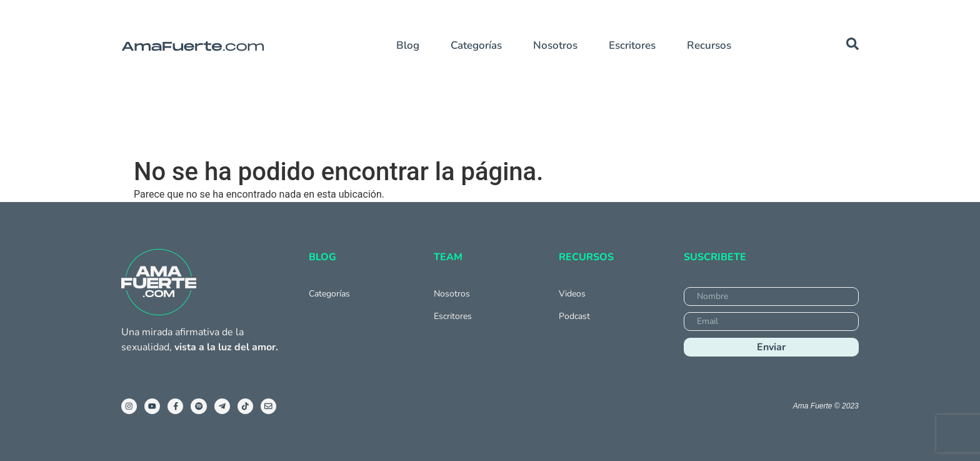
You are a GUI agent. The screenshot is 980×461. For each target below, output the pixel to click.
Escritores (632, 45)
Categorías (476, 45)
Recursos (709, 45)
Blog (408, 45)
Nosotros (555, 45)
